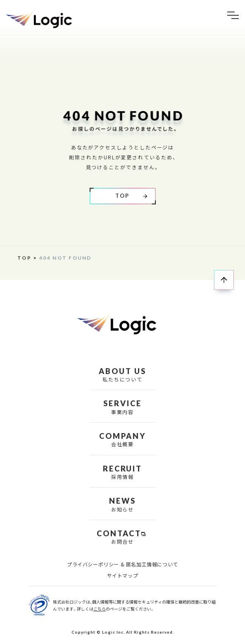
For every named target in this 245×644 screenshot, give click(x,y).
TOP (24, 258)
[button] (233, 15)
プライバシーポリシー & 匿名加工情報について (123, 564)
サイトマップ (123, 575)
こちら (100, 609)
